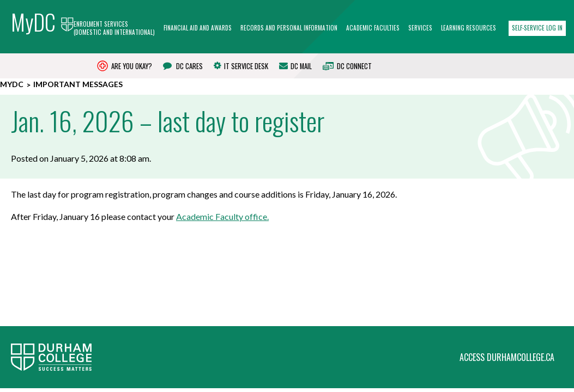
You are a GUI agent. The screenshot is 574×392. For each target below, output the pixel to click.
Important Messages (78, 84)
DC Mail (295, 66)
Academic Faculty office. (222, 216)
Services (420, 28)
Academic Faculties (373, 28)
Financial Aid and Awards (198, 28)
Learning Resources (469, 28)
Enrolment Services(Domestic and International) (114, 29)
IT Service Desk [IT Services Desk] (241, 66)
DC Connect (347, 66)
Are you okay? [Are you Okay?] (125, 66)
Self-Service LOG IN (537, 28)
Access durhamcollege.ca (507, 285)
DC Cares (183, 66)
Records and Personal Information (289, 28)
